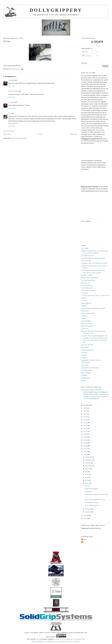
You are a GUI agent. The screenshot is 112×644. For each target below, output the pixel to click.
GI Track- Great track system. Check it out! (95, 295)
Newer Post (7, 134)
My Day (87, 486)
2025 (85, 411)
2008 (85, 516)
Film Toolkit (85, 248)
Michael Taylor (13, 91)
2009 (85, 455)
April (87, 480)
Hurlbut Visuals (86, 261)
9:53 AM (12, 97)
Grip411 (84, 298)
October (88, 463)
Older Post (73, 134)
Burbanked (85, 347)
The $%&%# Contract (92, 502)
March (87, 483)
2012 (85, 446)
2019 (85, 425)
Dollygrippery (56, 10)
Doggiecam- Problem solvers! (91, 360)
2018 (85, 428)
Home (40, 134)
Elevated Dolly (13, 123)
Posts (85, 52)
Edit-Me (84, 380)
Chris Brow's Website (88, 290)
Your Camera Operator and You (95, 500)
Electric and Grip (87, 324)
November (89, 460)
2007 (85, 518)
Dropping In (89, 491)
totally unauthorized (88, 350)
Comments (87, 56)
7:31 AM (12, 86)
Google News (86, 378)
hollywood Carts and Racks (90, 368)
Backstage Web (86, 370)
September (89, 466)
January (88, 512)
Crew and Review (87, 285)
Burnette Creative (87, 275)
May (87, 477)
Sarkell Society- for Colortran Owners (93, 258)
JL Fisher (84, 301)
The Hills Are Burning (88, 280)
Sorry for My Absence (92, 505)
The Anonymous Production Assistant (93, 308)
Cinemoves (85, 329)
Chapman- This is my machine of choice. (94, 263)
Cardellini (84, 375)
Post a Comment (9, 131)
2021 (85, 420)
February (88, 509)
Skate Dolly (85, 365)
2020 (85, 423)
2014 (85, 440)
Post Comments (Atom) (20, 138)
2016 (85, 434)
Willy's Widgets (86, 373)
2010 (85, 452)
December (89, 457)
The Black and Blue (88, 256)
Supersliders (85, 311)
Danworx (84, 306)
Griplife (83, 318)
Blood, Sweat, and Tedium (90, 278)
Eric (10, 113)
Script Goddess (86, 321)
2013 (85, 443)
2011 (85, 449)
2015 (85, 437)
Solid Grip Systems (87, 326)
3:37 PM (12, 126)
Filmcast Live (85, 283)
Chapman (84, 293)
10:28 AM (12, 108)
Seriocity (84, 355)
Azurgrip (11, 80)
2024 (85, 414)
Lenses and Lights (87, 288)
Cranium (84, 316)
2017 (85, 431)
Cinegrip (84, 358)
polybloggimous (86, 303)
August (88, 469)
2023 (85, 417)
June (87, 475)
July (87, 472)
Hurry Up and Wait (87, 345)
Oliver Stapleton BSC (88, 313)
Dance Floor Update (91, 489)
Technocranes (86, 363)
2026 (85, 408)
